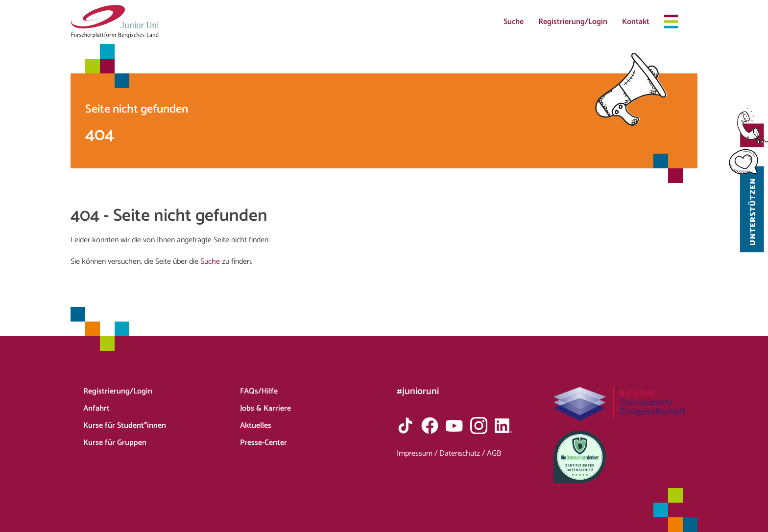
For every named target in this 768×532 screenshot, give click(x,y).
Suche (514, 22)
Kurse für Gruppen (115, 443)
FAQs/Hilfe (259, 391)
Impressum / (418, 453)
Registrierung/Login (573, 22)
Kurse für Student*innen (125, 426)
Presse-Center (264, 443)
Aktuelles (256, 426)
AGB (494, 453)
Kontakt (636, 22)
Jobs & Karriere (265, 408)
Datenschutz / (463, 453)
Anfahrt (96, 408)
